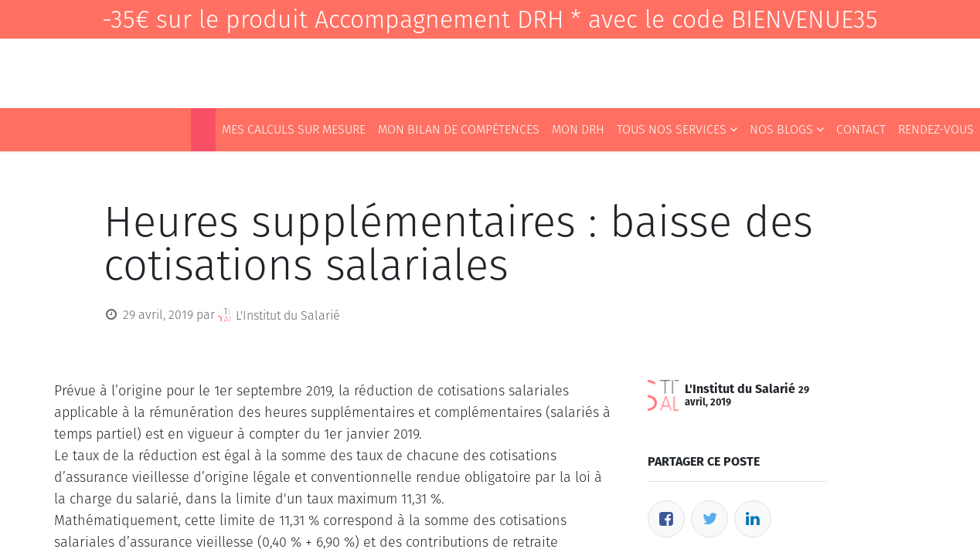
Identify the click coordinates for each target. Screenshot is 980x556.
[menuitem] (203, 130)
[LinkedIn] (753, 519)
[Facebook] (666, 519)
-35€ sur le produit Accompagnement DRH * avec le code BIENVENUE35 (490, 19)
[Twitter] (709, 519)
